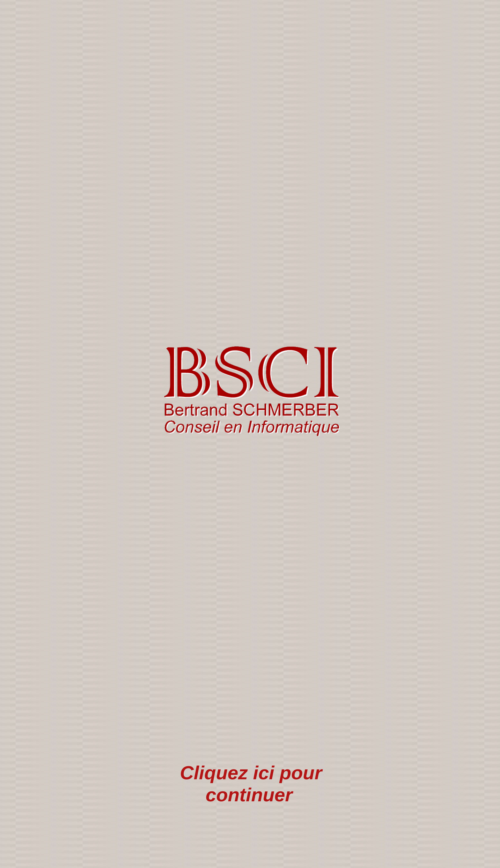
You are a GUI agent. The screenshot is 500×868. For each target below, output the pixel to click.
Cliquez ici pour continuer (251, 784)
